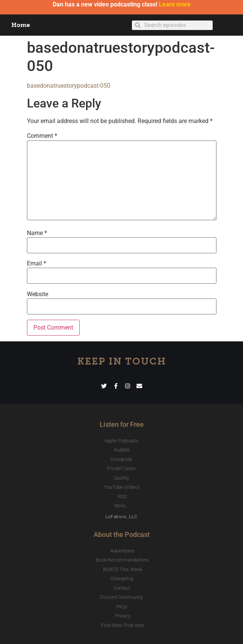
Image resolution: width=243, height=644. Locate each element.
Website (38, 294)
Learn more (175, 4)
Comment (42, 136)
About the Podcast (122, 534)
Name (37, 233)
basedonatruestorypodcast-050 (69, 86)
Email (37, 264)
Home (21, 25)
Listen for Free (122, 424)
